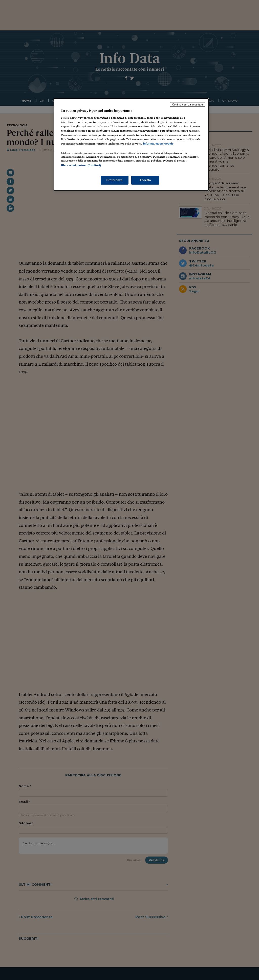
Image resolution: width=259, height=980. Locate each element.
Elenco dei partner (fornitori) (81, 165)
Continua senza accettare (188, 104)
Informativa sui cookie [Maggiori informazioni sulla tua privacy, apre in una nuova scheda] (158, 144)
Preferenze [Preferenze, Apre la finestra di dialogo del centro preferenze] (115, 180)
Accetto (145, 180)
